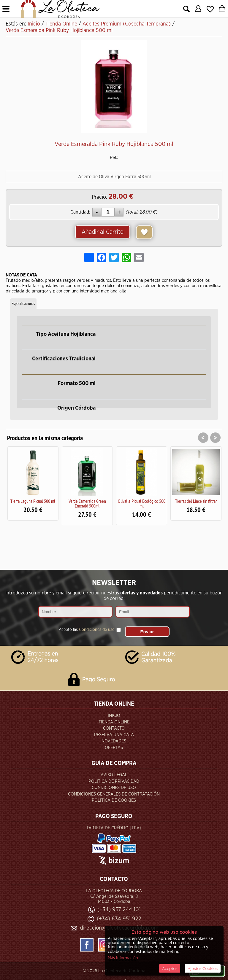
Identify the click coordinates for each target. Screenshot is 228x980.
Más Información (123, 958)
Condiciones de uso (97, 630)
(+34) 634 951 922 (119, 919)
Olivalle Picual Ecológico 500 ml (142, 503)
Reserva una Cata (114, 735)
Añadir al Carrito (103, 232)
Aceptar (170, 968)
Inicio (114, 716)
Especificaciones (23, 303)
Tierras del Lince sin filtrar (196, 501)
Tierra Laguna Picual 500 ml (33, 501)
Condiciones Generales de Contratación (114, 794)
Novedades (114, 741)
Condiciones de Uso (114, 788)
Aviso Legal (114, 775)
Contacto (114, 728)
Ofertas (114, 748)
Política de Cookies (114, 800)
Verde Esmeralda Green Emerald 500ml (87, 503)
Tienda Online (114, 722)
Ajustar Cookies (203, 968)
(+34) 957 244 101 (119, 910)
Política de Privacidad (114, 781)
